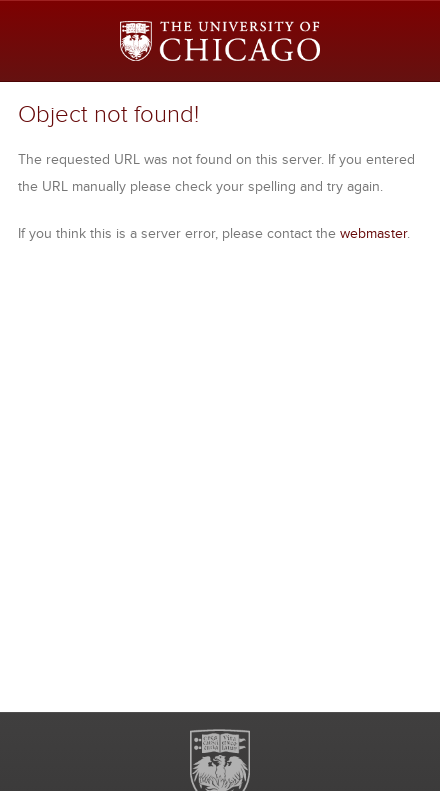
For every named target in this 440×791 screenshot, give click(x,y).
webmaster (373, 233)
